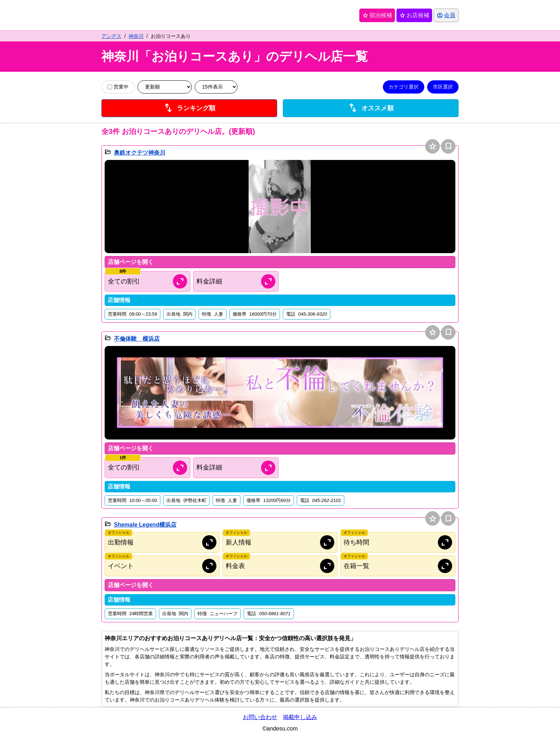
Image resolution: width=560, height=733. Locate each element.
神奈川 (136, 36)
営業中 (118, 87)
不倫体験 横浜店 (137, 339)
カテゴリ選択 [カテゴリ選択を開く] (404, 87)
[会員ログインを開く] (446, 15)
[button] (280, 207)
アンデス (111, 36)
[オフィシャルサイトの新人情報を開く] (280, 542)
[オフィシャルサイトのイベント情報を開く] (162, 566)
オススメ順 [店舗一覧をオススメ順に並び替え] (371, 108)
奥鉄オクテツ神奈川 (140, 153)
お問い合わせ (260, 717)
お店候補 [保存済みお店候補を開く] (414, 15)
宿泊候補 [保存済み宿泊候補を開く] (377, 15)
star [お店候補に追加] (433, 146)
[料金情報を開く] (236, 281)
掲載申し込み (300, 717)
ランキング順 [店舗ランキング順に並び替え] (189, 108)
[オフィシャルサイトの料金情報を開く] (280, 566)
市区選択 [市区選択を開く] (443, 87)
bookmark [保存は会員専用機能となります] (448, 146)
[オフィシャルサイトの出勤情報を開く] (162, 542)
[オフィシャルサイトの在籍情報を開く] (398, 566)
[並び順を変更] (165, 87)
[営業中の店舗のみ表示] (110, 87)
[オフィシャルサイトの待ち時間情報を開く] (398, 542)
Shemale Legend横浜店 (145, 525)
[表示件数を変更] (216, 87)
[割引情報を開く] (147, 281)
